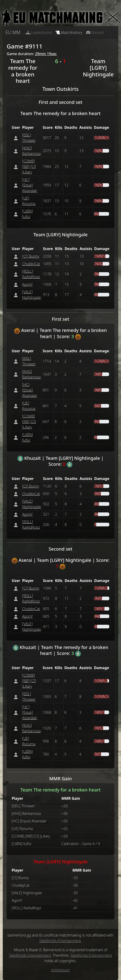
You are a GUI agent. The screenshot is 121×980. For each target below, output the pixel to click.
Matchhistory (69, 32)
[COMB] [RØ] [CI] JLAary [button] (29, 167)
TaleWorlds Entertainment (60, 941)
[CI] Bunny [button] (31, 256)
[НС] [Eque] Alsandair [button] (30, 185)
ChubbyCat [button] (31, 264)
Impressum (61, 970)
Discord (95, 32)
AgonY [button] (27, 284)
